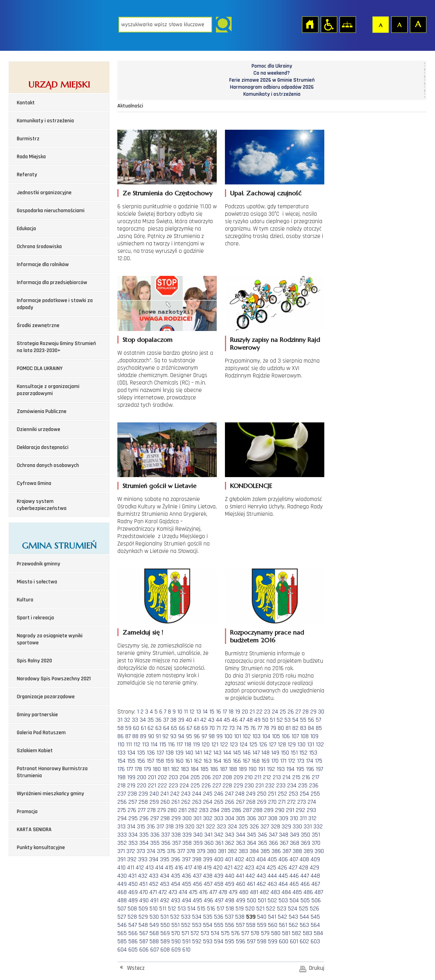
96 (197, 736)
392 (132, 859)
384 (254, 851)
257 (133, 802)
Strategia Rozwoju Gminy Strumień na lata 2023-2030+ (56, 347)
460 (241, 884)
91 (158, 736)
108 (305, 736)
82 (295, 728)
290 (280, 810)
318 (170, 827)
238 (132, 794)
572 (195, 933)
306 (252, 818)
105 (276, 736)
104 (266, 736)
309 (284, 818)
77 (260, 728)
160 (179, 761)
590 (176, 942)
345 (252, 835)
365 (262, 843)
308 (273, 818)
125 (253, 745)
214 (287, 777)
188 (233, 769)
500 (252, 900)
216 (306, 777)
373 (141, 851)
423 (250, 868)
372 (131, 851)
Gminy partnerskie (37, 715)
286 (237, 810)
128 (282, 745)
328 (275, 827)
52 (280, 720)
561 (283, 925)
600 (284, 942)
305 (241, 818)
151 (294, 753)
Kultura (25, 600)
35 (151, 720)
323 (221, 827)
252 (282, 794)
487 (319, 892)
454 (176, 884)
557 (240, 925)
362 (230, 843)
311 (303, 818)
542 (282, 917)
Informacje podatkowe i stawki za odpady (55, 304)
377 (181, 851)
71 (218, 728)
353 (133, 843)
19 (238, 712)
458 (219, 884)
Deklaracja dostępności (43, 447)
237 (122, 794)
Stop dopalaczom (147, 340)
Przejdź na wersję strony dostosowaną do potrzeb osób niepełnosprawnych (329, 24)
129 (292, 745)
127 (272, 745)
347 (273, 835)
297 (155, 818)
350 (306, 835)
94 (181, 736)
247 (229, 794)
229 (238, 786)
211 (258, 777)
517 (220, 909)
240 (154, 794)
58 (120, 728)
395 (165, 859)
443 (261, 876)
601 (294, 942)
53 (288, 720)
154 (121, 761)
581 (286, 933)
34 (143, 720)
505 (305, 900)
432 (143, 876)
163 (208, 761)
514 (191, 909)
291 (290, 810)
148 (265, 753)
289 (269, 810)
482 (264, 892)
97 (204, 736)
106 (286, 736)
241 (164, 794)
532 (175, 917)
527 (122, 917)
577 (245, 933)
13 (199, 712)
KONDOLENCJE (251, 486)
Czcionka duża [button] (418, 24)
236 (314, 786)
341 (208, 835)
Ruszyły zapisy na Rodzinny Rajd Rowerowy (275, 343)
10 (180, 712)
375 (161, 851)
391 (121, 859)
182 (175, 769)
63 (158, 728)
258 (143, 802)
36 (158, 720)
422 (239, 868)
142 (208, 753)
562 (293, 925)
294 (122, 818)
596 (241, 942)
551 (175, 925)
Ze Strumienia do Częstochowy (167, 193)
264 (208, 802)
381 (222, 851)
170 (275, 761)
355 (155, 843)
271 (282, 802)
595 (230, 942)
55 (303, 720)
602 (304, 942)
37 (166, 720)
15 (212, 712)
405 (272, 859)
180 (157, 769)
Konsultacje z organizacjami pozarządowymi (48, 390)
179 (147, 769)
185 (204, 769)
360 (209, 843)
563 (304, 925)
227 (217, 786)
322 (210, 827)
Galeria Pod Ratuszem (41, 733)
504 (294, 900)
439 (219, 876)
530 (154, 917)
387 (287, 851)
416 (179, 868)
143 (217, 753)
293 (311, 810)
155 (131, 761)
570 (176, 933)
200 (142, 777)
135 (141, 753)
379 (201, 851)
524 (293, 909)
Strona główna (310, 24)
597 (251, 942)
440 (230, 876)
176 (121, 769)
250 (262, 794)
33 (135, 720)
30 (321, 712)
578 (255, 933)
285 (226, 810)
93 (173, 736)
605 (133, 950)
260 (165, 802)
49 (257, 720)
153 (313, 753)
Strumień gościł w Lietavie (159, 486)
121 (215, 745)
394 (154, 859)
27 (298, 712)
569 (165, 933)
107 (295, 736)
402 (239, 859)
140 (189, 753)
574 (215, 933)
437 (197, 876)
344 (241, 835)
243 (186, 794)
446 (294, 876)
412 (140, 868)
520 (250, 909)
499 (241, 900)
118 (188, 745)
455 (187, 884)
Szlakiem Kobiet (35, 751)
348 (284, 835)
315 (141, 827)
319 (179, 827)
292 (300, 810)
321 (200, 827)
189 (243, 769)
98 (212, 736)
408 (304, 859)
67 (189, 728)
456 (198, 884)
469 (133, 892)
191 (262, 769)
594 (219, 942)
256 (122, 802)
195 (300, 769)
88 (135, 736)
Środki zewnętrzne (38, 325)
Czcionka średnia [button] (399, 24)
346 (262, 835)
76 (253, 728)
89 (143, 736)
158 (160, 761)
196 (310, 769)
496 (209, 900)
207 (217, 777)
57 (318, 720)
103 (256, 736)
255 (315, 794)
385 (265, 851)
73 (232, 728)
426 (282, 868)
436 (187, 876)
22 (259, 712)
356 (166, 843)
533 (186, 917)
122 (224, 745)
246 (219, 794)
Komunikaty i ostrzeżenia (45, 121)
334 (133, 835)
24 (275, 712)
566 (133, 933)
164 (217, 761)
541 (272, 917)
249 (251, 794)
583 (307, 933)
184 (195, 769)
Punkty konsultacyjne (41, 848)
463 (272, 884)
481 (254, 892)
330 (297, 827)
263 (197, 802)
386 (276, 851)
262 (186, 802)
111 (129, 745)
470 (144, 892)
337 (165, 835)
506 (316, 900)
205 (195, 777)
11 (186, 712)
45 (227, 720)
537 (229, 917)
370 (316, 843)
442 (250, 876)
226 (206, 786)
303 (219, 818)
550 (165, 925)
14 (205, 712)
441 (240, 876)
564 (315, 925)
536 (219, 917)
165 (227, 761)
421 (228, 868)
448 (315, 876)
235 (303, 786)
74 (239, 728)
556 (230, 925)
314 (131, 827)
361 (219, 843)
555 (219, 925)
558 (251, 925)
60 (136, 728)
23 (267, 712)
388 (297, 851)
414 (159, 868)
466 (305, 884)
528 (132, 917)
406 (283, 859)
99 (219, 736)
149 (275, 753)
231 (260, 786)
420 (218, 868)
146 (247, 753)
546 (122, 925)
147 (256, 753)
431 (132, 876)
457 (208, 884)
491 (154, 900)
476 (203, 892)
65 (174, 728)
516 (211, 909)
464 (283, 884)
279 (162, 810)
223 (173, 786)
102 (247, 736)
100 (228, 736)
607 (155, 950)
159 (170, 761)
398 (197, 859)
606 (144, 950)
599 (273, 942)
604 (122, 950)
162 (198, 761)
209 (238, 777)
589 (165, 942)
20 (245, 712)
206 (206, 777)
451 (143, 884)
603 (315, 942)
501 (262, 900)
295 (133, 818)
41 (196, 720)
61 (143, 728)
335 (144, 835)
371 (121, 851)
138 (170, 753)
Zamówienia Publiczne (42, 411)
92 (165, 736)
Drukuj (317, 968)
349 (295, 835)
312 (312, 818)
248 (240, 794)
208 (227, 777)
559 (262, 925)
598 (262, 942)
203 (173, 777)
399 (208, 859)
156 (141, 761)
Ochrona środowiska (39, 247)
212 (267, 777)
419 (208, 868)
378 (191, 851)
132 (320, 745)
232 (270, 786)
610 (186, 950)
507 (122, 909)
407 (294, 859)
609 (176, 950)
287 (247, 810)
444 (272, 876)
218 (121, 786)
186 (214, 769)
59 (128, 728)
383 (243, 851)
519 (240, 909)
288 (258, 810)
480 (244, 892)
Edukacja (26, 229)
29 (313, 712)
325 (243, 827)
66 (182, 728)
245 (208, 794)
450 (133, 884)
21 (252, 712)
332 (318, 827)
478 (223, 892)
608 (165, 950)
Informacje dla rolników (43, 265)
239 (143, 794)
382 (232, 851)
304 (230, 818)
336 (155, 835)
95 (189, 736)
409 (315, 859)
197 (319, 769)
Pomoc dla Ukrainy (272, 66)
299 (176, 818)
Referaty (27, 175)
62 (151, 728)
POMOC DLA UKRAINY (40, 368)
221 (152, 786)
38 (173, 720)
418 (198, 868)
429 (315, 868)
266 (230, 802)
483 (275, 892)
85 (319, 728)
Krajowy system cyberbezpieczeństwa (42, 505)
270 (272, 802)
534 (197, 917)
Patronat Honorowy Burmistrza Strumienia (52, 772)
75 (246, 728)
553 (197, 925)
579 (265, 933)
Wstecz (136, 968)
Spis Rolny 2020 (34, 661)
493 (176, 900)
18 (231, 712)
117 (180, 745)
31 (120, 720)
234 (292, 786)
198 (121, 777)
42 (203, 720)
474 (183, 892)
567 (144, 933)
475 (193, 892)
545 (315, 917)
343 (230, 835)
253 (293, 794)
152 (303, 753)
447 (305, 876)
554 (208, 925)
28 (306, 712)
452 (154, 884)
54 (295, 720)
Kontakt (26, 103)
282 (193, 810)
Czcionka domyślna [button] (380, 24)
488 (122, 900)
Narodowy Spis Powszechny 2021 (54, 679)
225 (195, 786)
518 (230, 909)
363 (241, 843)
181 (166, 769)
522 (271, 909)
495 (198, 900)
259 (154, 802)
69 (205, 728)
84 (311, 728)
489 (133, 900)
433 (154, 876)
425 (271, 868)
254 (304, 794)
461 (251, 884)
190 (253, 769)
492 (165, 900)
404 (261, 859)
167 (246, 761)
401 (229, 859)
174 (310, 761)
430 (122, 876)
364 (252, 843)
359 (198, 843)
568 (154, 933)
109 (314, 736)
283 (204, 810)
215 (296, 777)
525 (304, 909)
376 (171, 851)
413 (150, 868)
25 (283, 712)
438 (208, 876)
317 (160, 827)
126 (263, 745)
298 (165, 818)
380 (212, 851)
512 (172, 909)
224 (184, 786)
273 (302, 802)
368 (295, 843)
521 (260, 909)
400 (219, 859)
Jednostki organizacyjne (44, 193)
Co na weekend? (272, 73)
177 (130, 769)
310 (294, 818)
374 (151, 851)
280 (172, 810)
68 (197, 728)
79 (273, 728)
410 (121, 868)
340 (198, 835)
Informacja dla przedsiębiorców (52, 283)
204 (184, 777)
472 (163, 892)
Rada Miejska (31, 157)
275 (122, 810)
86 (120, 736)
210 (249, 777)
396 (176, 859)
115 (163, 745)
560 (273, 925)
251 (272, 794)
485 (297, 892)
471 (153, 892)
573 (205, 933)
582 (297, 933)
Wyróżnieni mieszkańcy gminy (50, 794)
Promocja (27, 812)
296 (144, 818)
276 (132, 810)
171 (283, 761)
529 (143, 917)
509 (143, 909)
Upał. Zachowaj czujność (266, 193)
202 (162, 777)
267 (240, 802)
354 (144, 843)
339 (187, 835)
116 (171, 745)
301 (197, 818)
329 (286, 827)
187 (224, 769)
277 (142, 810)
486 (308, 892)
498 (230, 900)
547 (133, 925)
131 (311, 745)
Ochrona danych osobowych (48, 465)
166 (237, 761)
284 (215, 810)
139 (179, 753)
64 (166, 728)
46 (235, 720)
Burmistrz (28, 139)
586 (133, 942)
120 (206, 745)
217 (315, 777)
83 (303, 728)
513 (182, 909)
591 (186, 942)
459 (230, 884)
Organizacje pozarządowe (46, 697)
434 (165, 876)
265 (219, 802)
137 (160, 753)
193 (281, 769)
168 (256, 761)
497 (219, 900)
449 (122, 884)
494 (187, 900)
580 (276, 933)
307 (262, 818)
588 (154, 942)
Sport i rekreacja (35, 618)
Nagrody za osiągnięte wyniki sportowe (50, 639)
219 (131, 786)
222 (162, 786)
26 (291, 712)
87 (128, 736)
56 (311, 720)
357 (176, 843)
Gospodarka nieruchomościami (51, 211)
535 (208, 917)
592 (197, 942)
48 (250, 720)
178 (138, 769)
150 (285, 753)
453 (165, 884)
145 (237, 753)
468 (122, 892)
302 (208, 818)
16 (218, 712)
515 (201, 909)
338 (176, 835)
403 (250, 859)
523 (282, 909)
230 (249, 786)
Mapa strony (347, 24)
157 (150, 761)
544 (304, 917)
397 (186, 859)
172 (292, 761)
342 (219, 835)
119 (196, 745)
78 (266, 728)
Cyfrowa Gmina (34, 483)
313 (121, 827)
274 (312, 802)
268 (251, 802)
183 (185, 769)
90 (151, 736)
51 (272, 720)
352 (122, 843)
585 (122, 942)
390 (319, 851)
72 (225, 728)
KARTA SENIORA (34, 830)
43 (211, 720)
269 (262, 802)
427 (293, 868)
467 (316, 884)
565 (122, 933)
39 (181, 720)
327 (265, 827)
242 (175, 794)
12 (192, 712)
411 (131, 868)
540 (262, 917)
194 (290, 769)
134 (131, 753)
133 (121, 753)
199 (131, 777)
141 (198, 753)
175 (319, 761)
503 (283, 900)
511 (163, 909)
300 (187, 818)
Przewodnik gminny (39, 564)
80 (281, 728)
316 (151, 827)
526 (315, 909)
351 (316, 835)
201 (152, 777)
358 (187, 843)
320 (190, 827)
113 (146, 745)
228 (227, 786)
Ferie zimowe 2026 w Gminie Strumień (272, 80)
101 (237, 736)
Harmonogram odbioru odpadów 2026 (272, 87)
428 (304, 868)
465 (294, 884)
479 (233, 892)
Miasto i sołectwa (37, 582)
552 (186, 925)
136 (151, 753)
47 (242, 720)
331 (308, 827)
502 (272, 900)
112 (137, 745)
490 (144, 900)
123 (234, 745)
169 (265, 761)
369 (306, 843)
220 (142, 786)
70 (212, 728)
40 (189, 720)
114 (154, 745)
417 (188, 868)
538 (240, 917)
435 (176, 876)
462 (261, 884)
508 (132, 909)
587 (144, 942)
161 (189, 761)
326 (254, 827)
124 (244, 745)
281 (182, 810)
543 (293, 917)
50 (265, 720)
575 (225, 933)
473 (173, 892)
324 (232, 827)
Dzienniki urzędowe (39, 429)
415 (169, 868)
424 (261, 868)
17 (225, 712)
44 (219, 720)
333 (122, 835)
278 (151, 810)
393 (143, 859)
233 (281, 786)
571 (185, 933)
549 (154, 925)
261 (175, 802)
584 (318, 933)
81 (288, 728)
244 (197, 794)
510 (154, 909)
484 (286, 892)
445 (283, 876)
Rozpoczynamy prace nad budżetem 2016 (267, 636)
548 (143, 925)
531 (164, 917)
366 (273, 843)
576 (235, 933)
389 (308, 851)
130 (301, 745)
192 (271, 769)
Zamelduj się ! (143, 632)
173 (301, 761)
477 (213, 892)
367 (284, 843)
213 (277, 777)
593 (208, 942)
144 (227, 753)
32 (127, 720)
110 (121, 745)
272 (291, 802)
